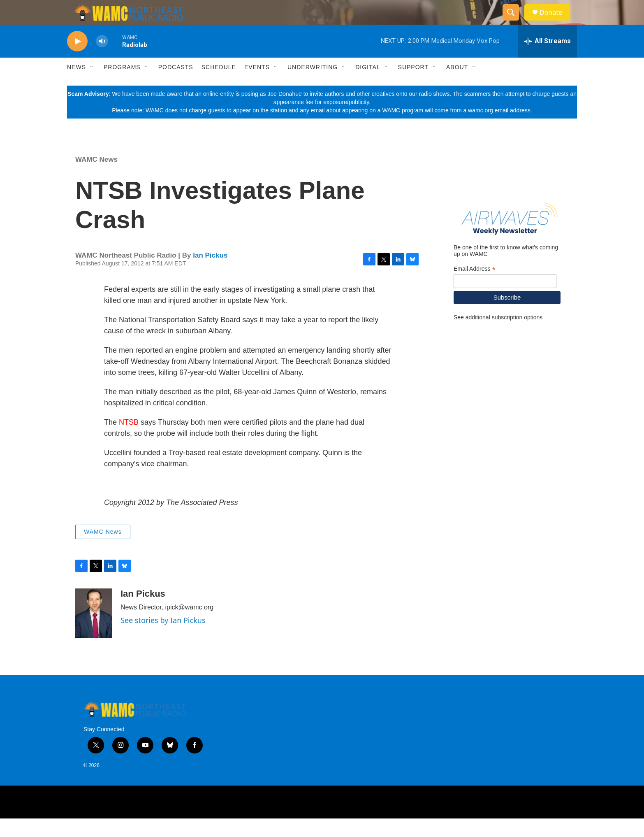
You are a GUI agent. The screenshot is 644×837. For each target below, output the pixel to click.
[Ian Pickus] (94, 632)
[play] (77, 60)
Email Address (475, 287)
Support (413, 86)
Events (257, 86)
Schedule (219, 86)
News (76, 86)
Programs (122, 86)
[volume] (102, 60)
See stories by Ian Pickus (163, 639)
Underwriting (313, 86)
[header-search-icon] (514, 22)
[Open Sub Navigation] (92, 86)
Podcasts (176, 86)
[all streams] (548, 60)
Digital (368, 86)
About (457, 86)
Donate (556, 22)
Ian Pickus (210, 274)
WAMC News (96, 178)
